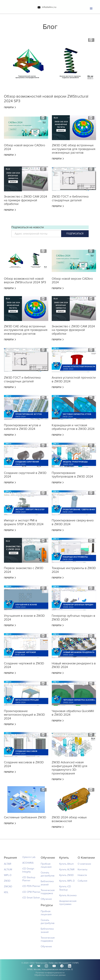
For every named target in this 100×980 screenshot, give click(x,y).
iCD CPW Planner (31, 892)
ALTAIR (8, 864)
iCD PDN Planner (31, 886)
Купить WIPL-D (67, 881)
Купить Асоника (68, 895)
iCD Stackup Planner (29, 879)
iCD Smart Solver (31, 898)
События (82, 881)
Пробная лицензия (46, 865)
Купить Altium (66, 864)
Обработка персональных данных (50, 975)
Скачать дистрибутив (48, 874)
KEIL (6, 892)
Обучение (46, 899)
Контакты (83, 870)
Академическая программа (68, 903)
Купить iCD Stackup (65, 888)
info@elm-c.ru (49, 7)
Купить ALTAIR (67, 870)
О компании (84, 864)
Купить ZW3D (66, 875)
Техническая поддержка (48, 892)
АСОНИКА (28, 863)
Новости (82, 875)
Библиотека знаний (47, 883)
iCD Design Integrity (28, 870)
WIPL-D (8, 875)
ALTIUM (8, 870)
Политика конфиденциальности (50, 973)
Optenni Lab (29, 857)
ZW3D (7, 881)
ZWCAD (8, 886)
